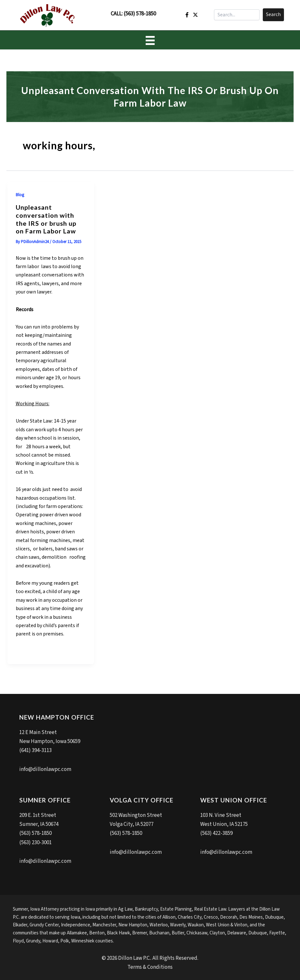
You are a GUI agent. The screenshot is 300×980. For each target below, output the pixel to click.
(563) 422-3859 (216, 833)
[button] (273, 15)
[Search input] (237, 15)
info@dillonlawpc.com (45, 769)
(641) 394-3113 (35, 750)
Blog (20, 195)
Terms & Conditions (150, 966)
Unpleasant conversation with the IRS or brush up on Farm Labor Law (46, 219)
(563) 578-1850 (140, 14)
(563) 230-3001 (35, 842)
